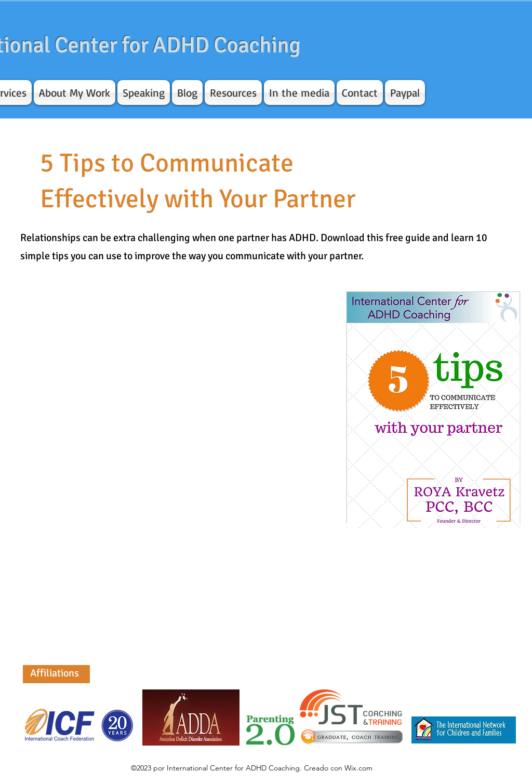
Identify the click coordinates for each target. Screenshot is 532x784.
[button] (75, 92)
